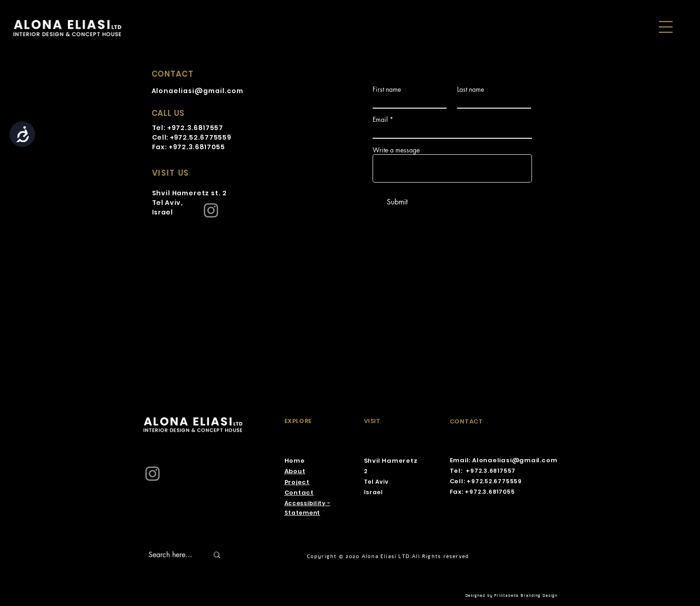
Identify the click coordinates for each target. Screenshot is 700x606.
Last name (471, 89)
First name (387, 89)
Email (380, 120)
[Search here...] (172, 555)
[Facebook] (294, 160)
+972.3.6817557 (195, 128)
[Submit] (397, 202)
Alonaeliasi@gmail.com (198, 91)
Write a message (396, 150)
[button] (666, 27)
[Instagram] (211, 210)
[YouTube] (339, 160)
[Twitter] (316, 160)
